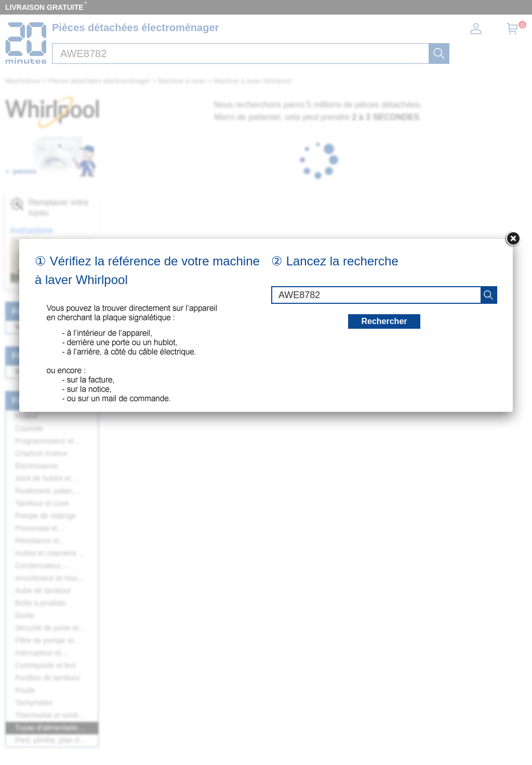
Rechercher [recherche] (384, 321)
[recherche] (488, 295)
